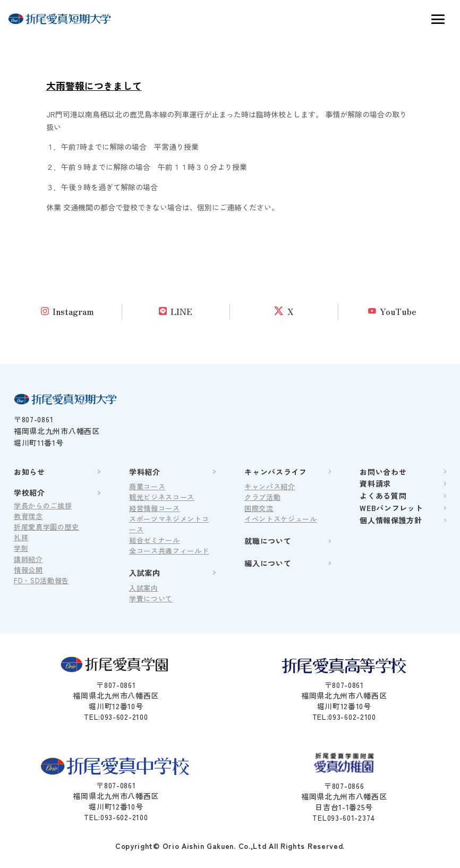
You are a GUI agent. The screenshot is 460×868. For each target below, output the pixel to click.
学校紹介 (29, 492)
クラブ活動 (262, 497)
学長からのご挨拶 (43, 505)
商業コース (147, 486)
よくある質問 (383, 496)
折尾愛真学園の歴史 (46, 527)
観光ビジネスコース (162, 497)
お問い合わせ (383, 472)
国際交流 (259, 508)
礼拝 (21, 537)
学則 (21, 548)
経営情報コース (155, 508)
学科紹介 (145, 472)
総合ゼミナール (155, 540)
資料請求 (375, 483)
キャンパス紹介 (270, 486)
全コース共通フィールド (169, 551)
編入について (268, 563)
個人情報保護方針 (391, 520)
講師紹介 (28, 559)
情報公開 (28, 570)
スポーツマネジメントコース (169, 524)
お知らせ (29, 472)
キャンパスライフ (276, 472)
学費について (151, 598)
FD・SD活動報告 (41, 580)
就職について (268, 541)
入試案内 (145, 573)
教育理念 (28, 516)
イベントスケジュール (281, 519)
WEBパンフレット (391, 508)
